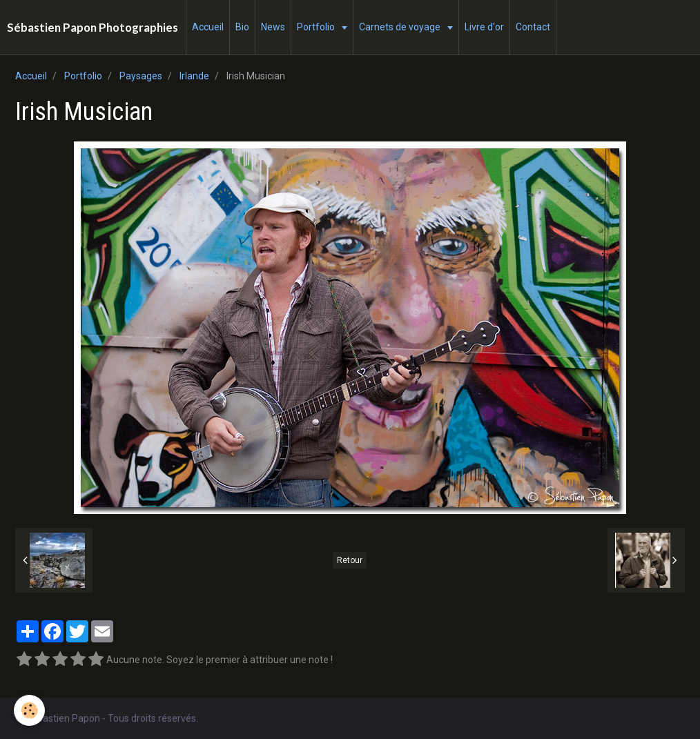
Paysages (141, 76)
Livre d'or (484, 27)
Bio (242, 27)
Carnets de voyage (401, 27)
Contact (533, 27)
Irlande (194, 76)
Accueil (208, 27)
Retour (350, 560)
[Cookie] (29, 710)
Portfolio (317, 27)
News (273, 27)
